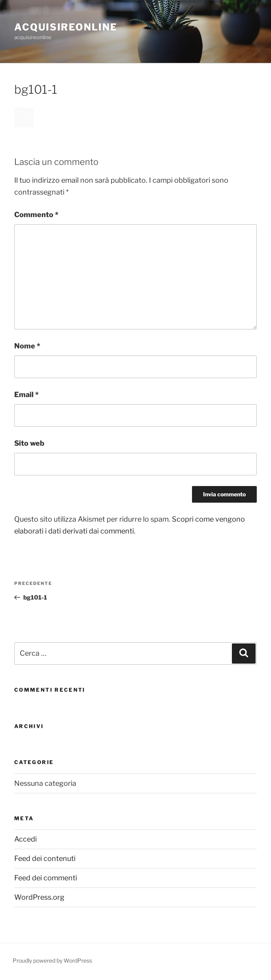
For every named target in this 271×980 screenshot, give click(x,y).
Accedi (25, 839)
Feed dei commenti (46, 878)
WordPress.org (39, 897)
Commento (36, 215)
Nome (27, 346)
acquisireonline (66, 27)
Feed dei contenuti (45, 858)
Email (26, 394)
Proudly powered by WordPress (52, 960)
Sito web (29, 443)
